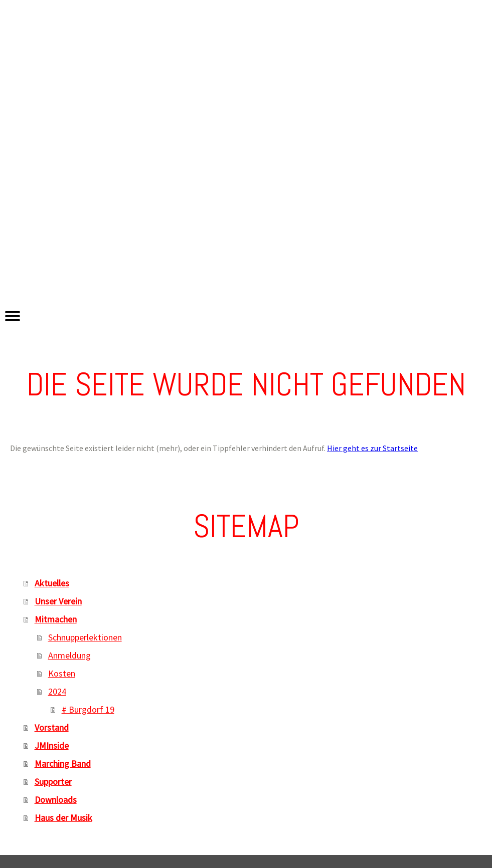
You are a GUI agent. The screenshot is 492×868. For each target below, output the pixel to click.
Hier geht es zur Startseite (372, 448)
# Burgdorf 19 (88, 709)
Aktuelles (52, 583)
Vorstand (52, 727)
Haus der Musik (63, 818)
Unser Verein (58, 601)
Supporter (53, 782)
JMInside (52, 745)
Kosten (62, 673)
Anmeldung (69, 655)
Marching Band (63, 764)
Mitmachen (56, 619)
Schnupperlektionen (85, 637)
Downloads (56, 800)
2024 (57, 691)
